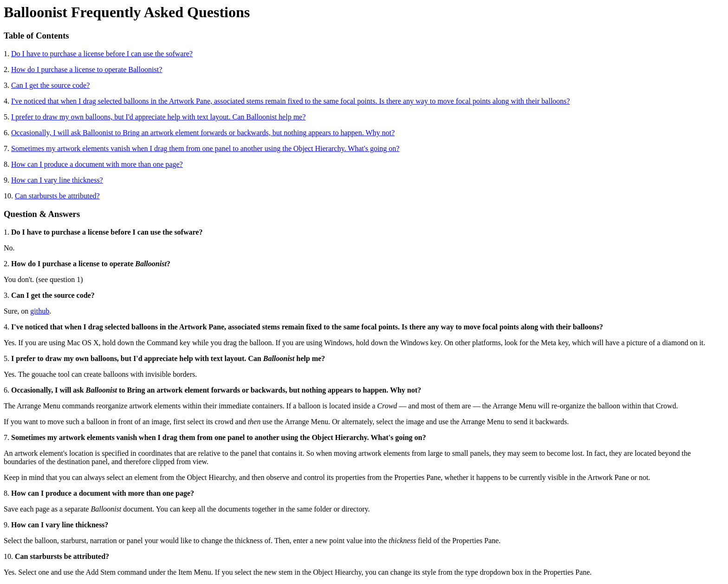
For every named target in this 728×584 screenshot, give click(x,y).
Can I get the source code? (50, 85)
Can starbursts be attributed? (57, 196)
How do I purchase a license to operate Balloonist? (87, 69)
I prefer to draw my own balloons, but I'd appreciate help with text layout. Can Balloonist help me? (158, 117)
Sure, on (17, 311)
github (40, 311)
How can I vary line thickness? (57, 180)
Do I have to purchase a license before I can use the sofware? (102, 54)
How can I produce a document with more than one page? (97, 164)
